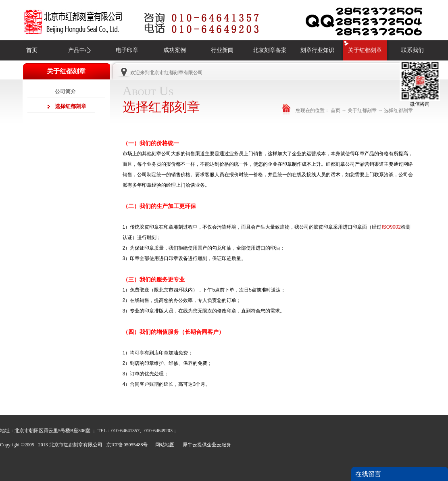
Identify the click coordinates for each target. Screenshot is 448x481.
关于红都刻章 (362, 110)
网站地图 (164, 445)
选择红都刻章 (398, 110)
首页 (32, 50)
